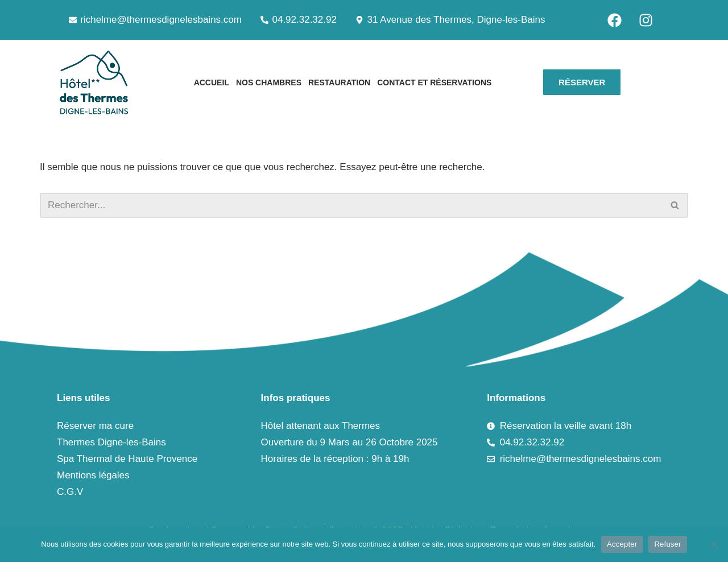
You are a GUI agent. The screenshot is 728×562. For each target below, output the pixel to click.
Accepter (622, 544)
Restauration (339, 82)
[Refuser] (714, 544)
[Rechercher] (351, 205)
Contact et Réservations (434, 82)
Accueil (212, 82)
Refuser (667, 544)
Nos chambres (269, 82)
